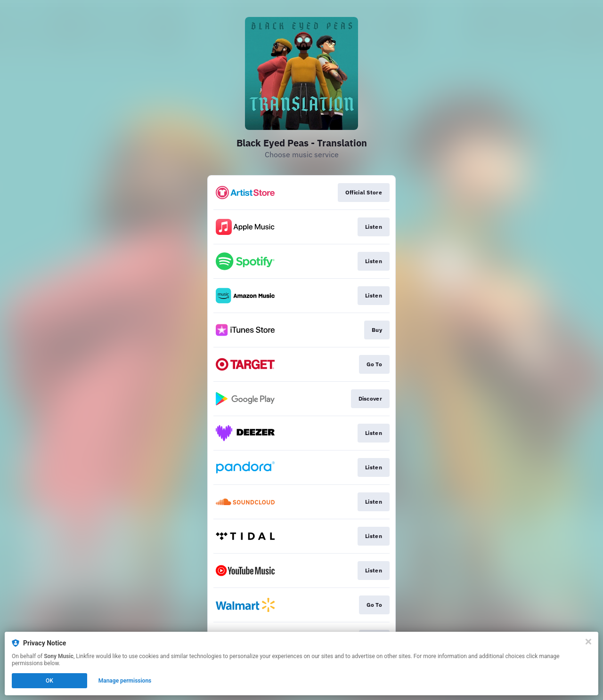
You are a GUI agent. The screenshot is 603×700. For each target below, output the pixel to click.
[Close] (588, 642)
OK (49, 681)
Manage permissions (125, 681)
